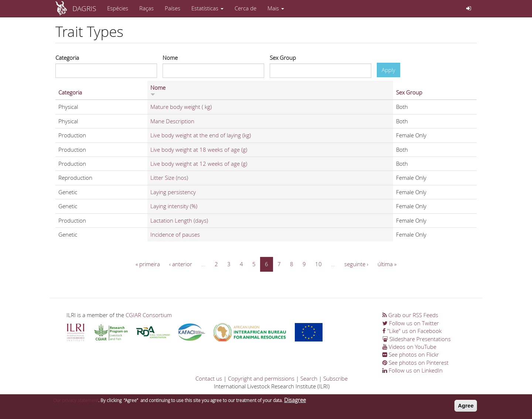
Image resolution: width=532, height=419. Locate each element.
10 (318, 264)
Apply (388, 70)
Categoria (67, 58)
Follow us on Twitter (411, 323)
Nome (170, 58)
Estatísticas (207, 8)
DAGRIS (84, 8)
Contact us (209, 378)
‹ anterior (181, 264)
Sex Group (283, 58)
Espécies (118, 8)
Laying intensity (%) (174, 206)
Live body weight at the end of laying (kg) (201, 135)
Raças (146, 8)
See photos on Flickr (411, 354)
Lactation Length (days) (179, 220)
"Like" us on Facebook (412, 331)
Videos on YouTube (409, 347)
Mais (276, 8)
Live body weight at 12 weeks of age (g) (199, 164)
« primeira (148, 264)
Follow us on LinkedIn (412, 370)
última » (387, 264)
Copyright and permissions (261, 378)
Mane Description (172, 121)
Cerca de (245, 8)
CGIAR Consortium (149, 315)
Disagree (295, 400)
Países (173, 8)
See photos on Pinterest (415, 363)
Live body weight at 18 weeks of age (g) (199, 150)
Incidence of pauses (175, 234)
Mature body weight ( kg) (181, 107)
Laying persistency (173, 192)
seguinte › (356, 264)
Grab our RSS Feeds (410, 315)
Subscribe (335, 378)
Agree (466, 406)
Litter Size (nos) (169, 178)
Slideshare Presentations (417, 339)
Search (309, 378)
